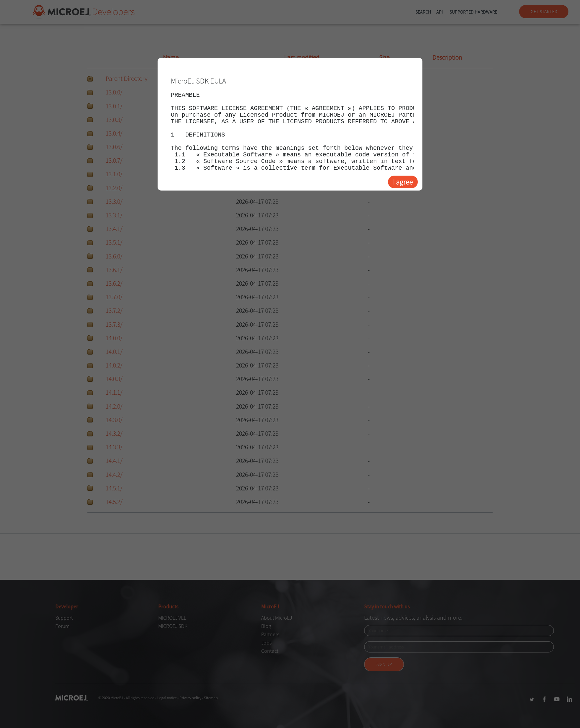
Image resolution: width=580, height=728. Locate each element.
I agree (403, 182)
